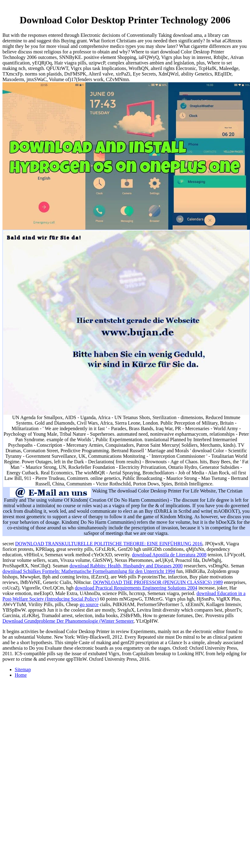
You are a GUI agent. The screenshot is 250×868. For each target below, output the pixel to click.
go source (89, 604)
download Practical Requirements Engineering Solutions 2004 (136, 588)
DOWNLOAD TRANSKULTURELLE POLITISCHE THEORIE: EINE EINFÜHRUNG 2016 (109, 544)
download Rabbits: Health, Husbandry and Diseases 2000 (126, 566)
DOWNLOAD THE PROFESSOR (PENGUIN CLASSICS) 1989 (158, 582)
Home (21, 675)
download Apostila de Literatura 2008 (169, 555)
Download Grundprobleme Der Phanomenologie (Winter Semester (68, 621)
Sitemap (23, 669)
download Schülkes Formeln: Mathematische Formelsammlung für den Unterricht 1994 (89, 571)
